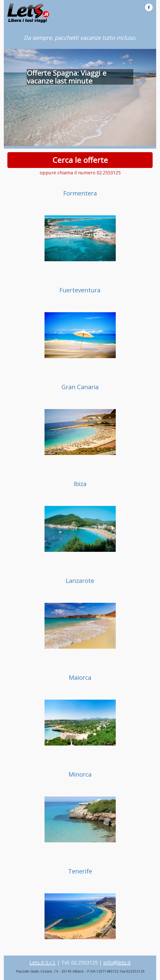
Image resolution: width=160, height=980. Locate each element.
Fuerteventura (80, 290)
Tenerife (80, 871)
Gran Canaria (80, 387)
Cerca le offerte (80, 160)
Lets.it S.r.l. (43, 963)
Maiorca (80, 677)
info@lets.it (117, 963)
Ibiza (80, 484)
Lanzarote (80, 580)
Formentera (80, 193)
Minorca (80, 774)
